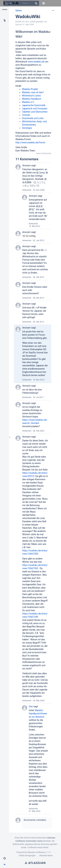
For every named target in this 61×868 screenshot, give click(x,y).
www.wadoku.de (36, 62)
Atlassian (35, 863)
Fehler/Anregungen (27, 856)
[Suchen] (21, 3)
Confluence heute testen (38, 847)
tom (27, 22)
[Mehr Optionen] (53, 11)
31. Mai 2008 (28, 25)
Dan (17, 25)
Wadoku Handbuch (32, 99)
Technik (26, 115)
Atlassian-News (46, 856)
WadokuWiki (28, 17)
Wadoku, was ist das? (33, 92)
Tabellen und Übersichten (35, 112)
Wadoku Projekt (30, 89)
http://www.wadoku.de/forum (30, 142)
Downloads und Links (33, 118)
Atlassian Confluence (36, 852)
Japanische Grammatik (34, 105)
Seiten (19, 11)
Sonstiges (27, 128)
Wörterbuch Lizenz (31, 96)
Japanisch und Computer (35, 109)
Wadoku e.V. (28, 102)
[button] (5, 858)
